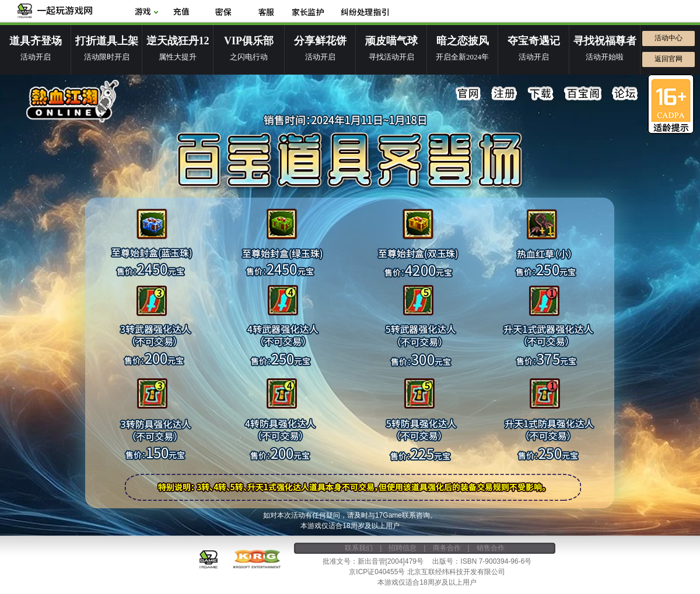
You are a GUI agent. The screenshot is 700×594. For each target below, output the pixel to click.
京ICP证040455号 (377, 572)
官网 (468, 94)
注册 (505, 94)
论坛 (625, 94)
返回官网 (668, 59)
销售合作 (491, 548)
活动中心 (668, 38)
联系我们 (359, 548)
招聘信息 (402, 548)
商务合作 (447, 548)
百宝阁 (583, 94)
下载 (541, 94)
